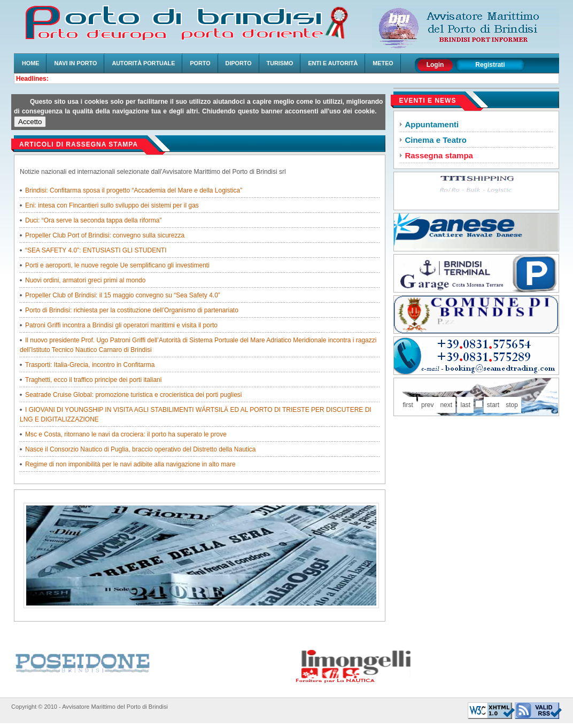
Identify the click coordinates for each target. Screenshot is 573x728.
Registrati (490, 65)
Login (435, 65)
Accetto (30, 122)
